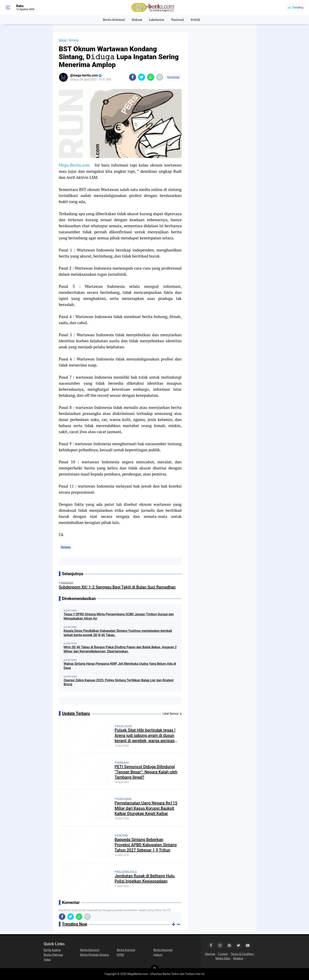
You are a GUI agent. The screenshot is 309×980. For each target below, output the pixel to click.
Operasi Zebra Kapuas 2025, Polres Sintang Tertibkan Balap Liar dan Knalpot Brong (119, 682)
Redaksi (238, 958)
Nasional (178, 20)
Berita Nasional (163, 950)
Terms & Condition (242, 954)
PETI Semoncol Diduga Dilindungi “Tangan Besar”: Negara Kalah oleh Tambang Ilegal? (146, 772)
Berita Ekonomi (90, 950)
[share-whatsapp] (151, 77)
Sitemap (210, 954)
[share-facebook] (133, 77)
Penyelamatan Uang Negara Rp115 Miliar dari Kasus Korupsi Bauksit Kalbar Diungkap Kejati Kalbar (146, 808)
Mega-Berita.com (74, 165)
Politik (195, 20)
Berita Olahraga (53, 955)
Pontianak (124, 799)
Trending (298, 7)
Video (47, 960)
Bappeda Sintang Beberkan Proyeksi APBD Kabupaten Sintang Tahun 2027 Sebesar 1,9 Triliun (146, 845)
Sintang (66, 547)
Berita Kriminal (114, 20)
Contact (223, 954)
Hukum (137, 20)
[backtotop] (155, 969)
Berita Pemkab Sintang (95, 955)
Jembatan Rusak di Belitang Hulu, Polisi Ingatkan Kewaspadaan (145, 878)
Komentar (173, 77)
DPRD (121, 955)
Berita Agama (52, 950)
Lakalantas (157, 20)
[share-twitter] (142, 77)
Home (63, 40)
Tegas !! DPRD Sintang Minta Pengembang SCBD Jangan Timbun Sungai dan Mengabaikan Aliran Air (119, 616)
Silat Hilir (124, 726)
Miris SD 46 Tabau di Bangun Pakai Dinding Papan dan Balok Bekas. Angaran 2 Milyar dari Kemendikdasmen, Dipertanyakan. (120, 649)
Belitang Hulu (127, 872)
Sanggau (123, 762)
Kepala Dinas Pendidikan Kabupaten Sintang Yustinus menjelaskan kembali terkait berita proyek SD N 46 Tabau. (118, 633)
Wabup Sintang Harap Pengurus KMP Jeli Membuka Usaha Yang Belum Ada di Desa (120, 666)
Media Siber (223, 958)
